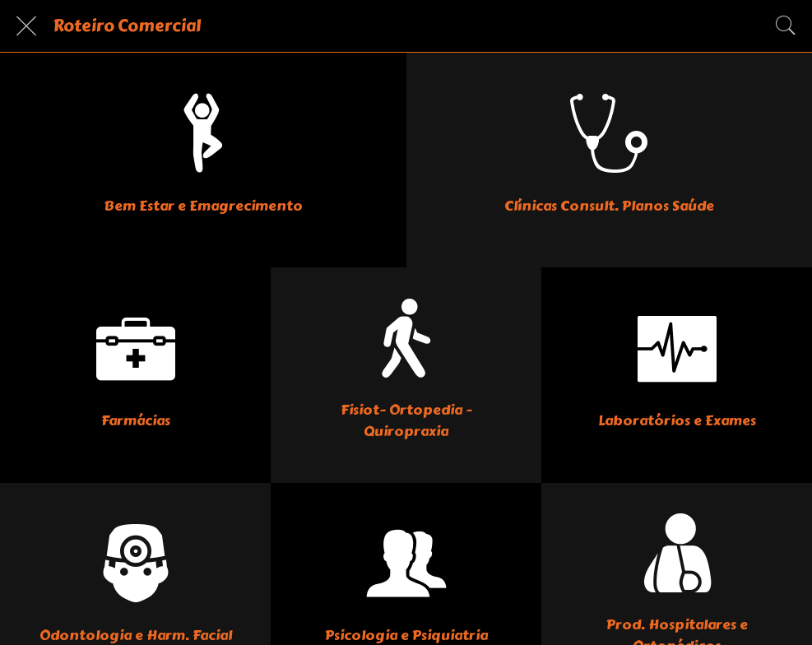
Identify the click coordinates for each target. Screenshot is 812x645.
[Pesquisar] (786, 26)
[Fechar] (26, 26)
